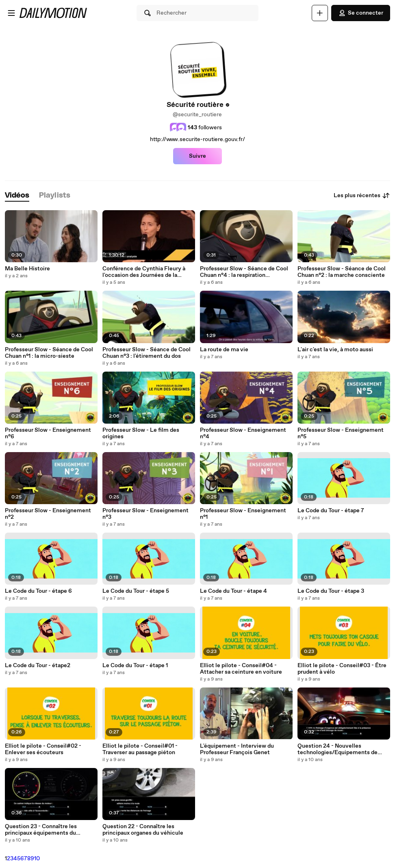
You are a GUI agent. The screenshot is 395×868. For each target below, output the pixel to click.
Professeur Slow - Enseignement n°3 (145, 514)
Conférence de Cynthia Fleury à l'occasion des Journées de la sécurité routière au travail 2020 (145, 272)
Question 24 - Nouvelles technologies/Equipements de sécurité (337, 749)
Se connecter (361, 13)
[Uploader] (320, 13)
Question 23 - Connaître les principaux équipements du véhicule (41, 830)
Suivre (197, 156)
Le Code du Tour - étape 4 (233, 591)
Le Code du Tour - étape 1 (135, 666)
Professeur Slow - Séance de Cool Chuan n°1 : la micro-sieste (49, 353)
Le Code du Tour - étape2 (38, 666)
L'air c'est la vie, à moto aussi (335, 350)
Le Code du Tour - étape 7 (331, 511)
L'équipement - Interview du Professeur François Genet (237, 749)
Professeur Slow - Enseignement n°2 (48, 514)
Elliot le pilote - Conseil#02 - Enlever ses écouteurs (43, 749)
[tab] (17, 196)
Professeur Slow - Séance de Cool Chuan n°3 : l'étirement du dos (146, 353)
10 (37, 859)
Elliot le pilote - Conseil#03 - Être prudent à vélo (342, 669)
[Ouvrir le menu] (11, 13)
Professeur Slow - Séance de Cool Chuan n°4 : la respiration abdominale (244, 272)
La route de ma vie (224, 350)
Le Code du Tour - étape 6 (38, 591)
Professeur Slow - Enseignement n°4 (243, 433)
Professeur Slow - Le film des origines (141, 433)
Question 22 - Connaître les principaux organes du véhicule (143, 830)
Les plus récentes (362, 196)
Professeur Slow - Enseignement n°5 (341, 433)
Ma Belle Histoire (27, 269)
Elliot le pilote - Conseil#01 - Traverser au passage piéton (140, 749)
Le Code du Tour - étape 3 (331, 591)
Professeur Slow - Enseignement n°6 (48, 433)
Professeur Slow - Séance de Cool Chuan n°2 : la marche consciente (342, 272)
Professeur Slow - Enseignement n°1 (243, 514)
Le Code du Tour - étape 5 (136, 591)
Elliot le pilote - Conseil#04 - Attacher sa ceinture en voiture (241, 669)
